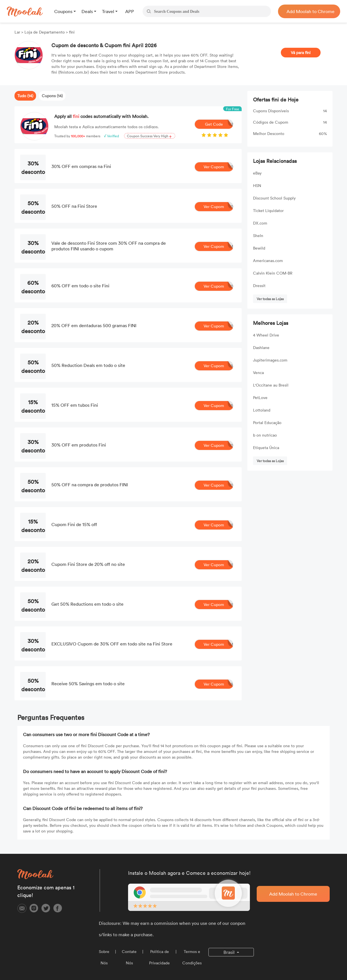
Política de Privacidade (159, 957)
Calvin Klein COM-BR (273, 273)
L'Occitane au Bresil (271, 385)
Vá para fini (301, 52)
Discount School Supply (274, 198)
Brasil (230, 952)
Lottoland (262, 410)
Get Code (219, 124)
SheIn (258, 235)
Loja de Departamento (45, 32)
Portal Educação (267, 422)
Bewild (259, 248)
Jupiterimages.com (270, 360)
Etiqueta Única (266, 448)
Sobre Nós (104, 957)
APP (130, 11)
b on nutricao (265, 435)
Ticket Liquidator (268, 210)
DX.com (260, 223)
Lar (18, 32)
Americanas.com (268, 260)
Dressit (259, 286)
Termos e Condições (192, 957)
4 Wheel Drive (266, 335)
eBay (257, 173)
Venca (258, 372)
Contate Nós (129, 957)
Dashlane (261, 347)
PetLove (260, 397)
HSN (257, 185)
